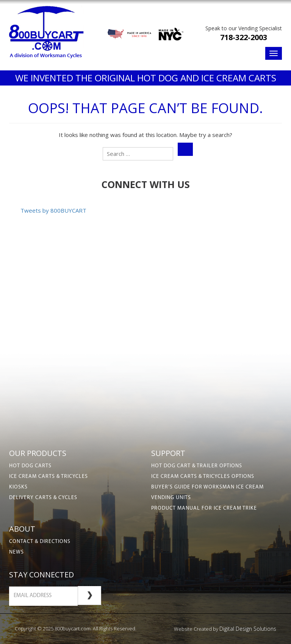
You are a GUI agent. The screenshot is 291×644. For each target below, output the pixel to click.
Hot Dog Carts (30, 466)
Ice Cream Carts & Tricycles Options (203, 477)
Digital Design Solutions (248, 629)
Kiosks (18, 487)
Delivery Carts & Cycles (43, 498)
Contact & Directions (40, 542)
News (16, 552)
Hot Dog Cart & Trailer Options (197, 466)
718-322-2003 (244, 37)
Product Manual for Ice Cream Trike (204, 508)
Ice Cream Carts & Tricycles (48, 477)
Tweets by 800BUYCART (53, 210)
